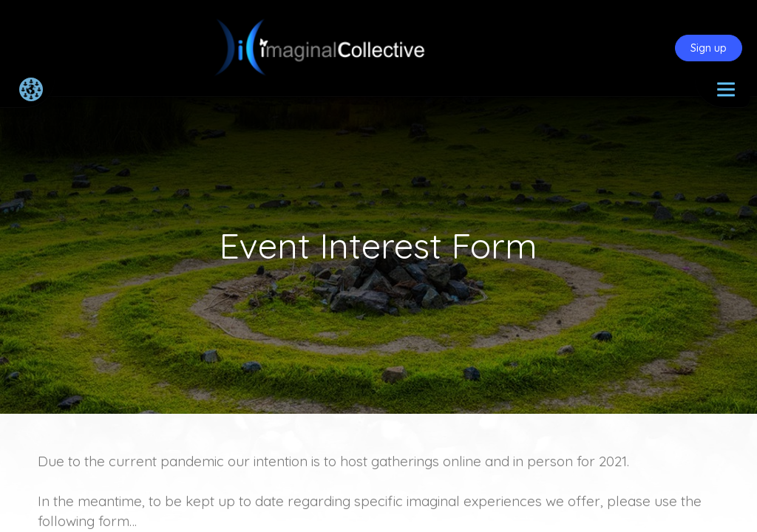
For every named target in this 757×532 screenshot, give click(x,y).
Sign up (709, 48)
